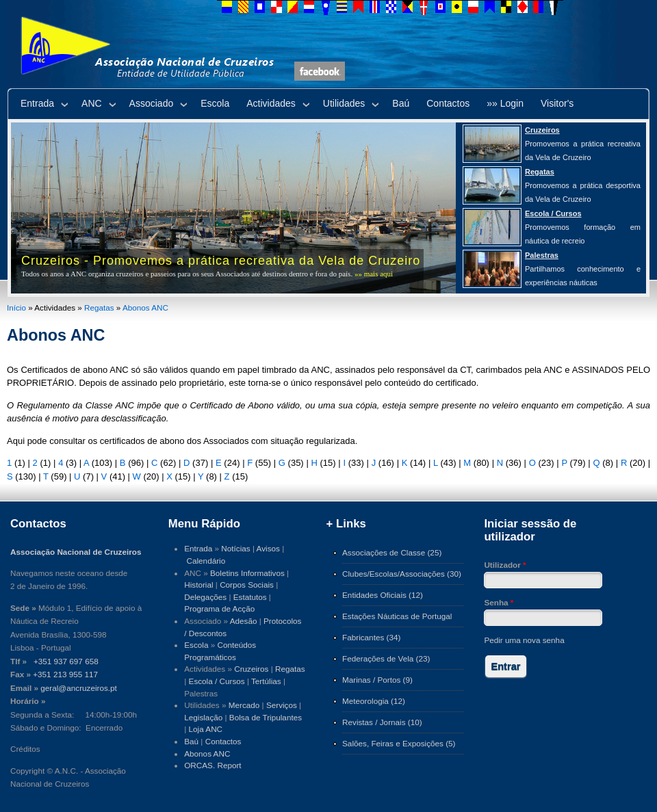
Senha (499, 602)
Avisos (268, 548)
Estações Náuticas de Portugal (397, 616)
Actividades (271, 103)
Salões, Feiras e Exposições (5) (399, 743)
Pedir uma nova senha (524, 640)
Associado (152, 103)
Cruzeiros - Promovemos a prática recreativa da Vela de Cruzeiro (221, 261)
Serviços (282, 705)
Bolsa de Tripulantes (266, 717)
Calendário (206, 561)
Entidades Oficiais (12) (383, 595)
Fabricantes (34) (371, 637)
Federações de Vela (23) (386, 658)
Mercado (244, 705)
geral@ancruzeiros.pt (79, 688)
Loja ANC (206, 729)
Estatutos (250, 597)
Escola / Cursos (217, 681)
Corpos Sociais (247, 585)
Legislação (203, 717)
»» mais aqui (374, 274)
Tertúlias (266, 681)
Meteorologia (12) (374, 701)
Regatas (99, 307)
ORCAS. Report (212, 765)
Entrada (37, 103)
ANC (92, 103)
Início (16, 307)
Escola (215, 103)
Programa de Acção (219, 608)
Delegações (205, 597)
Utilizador (505, 565)
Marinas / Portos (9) (377, 680)
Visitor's (557, 103)
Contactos (448, 103)
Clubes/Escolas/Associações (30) (402, 574)
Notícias (235, 548)
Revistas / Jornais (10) (382, 722)
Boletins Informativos (247, 573)
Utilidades (344, 103)
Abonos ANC (145, 307)
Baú (401, 103)
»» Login (505, 103)
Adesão (244, 621)
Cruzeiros (251, 669)
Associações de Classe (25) (392, 552)
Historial (198, 585)
